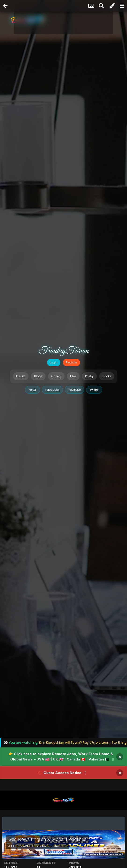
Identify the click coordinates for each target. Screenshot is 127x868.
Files (73, 376)
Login (54, 362)
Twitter (94, 390)
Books (107, 376)
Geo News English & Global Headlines (47, 839)
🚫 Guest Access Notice (60, 773)
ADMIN (28, 846)
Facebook (52, 390)
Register (71, 362)
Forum (21, 376)
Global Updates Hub (52, 846)
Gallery (56, 376)
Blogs (38, 376)
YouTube (74, 390)
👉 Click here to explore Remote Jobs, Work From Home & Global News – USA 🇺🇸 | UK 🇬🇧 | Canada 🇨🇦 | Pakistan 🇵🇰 (61, 757)
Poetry (89, 376)
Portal (33, 390)
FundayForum (64, 351)
